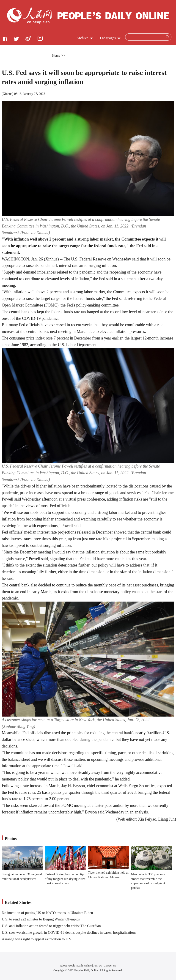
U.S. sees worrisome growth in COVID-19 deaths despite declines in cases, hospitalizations (69, 932)
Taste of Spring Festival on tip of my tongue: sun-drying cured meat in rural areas (65, 879)
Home (56, 56)
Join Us (98, 966)
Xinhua (7, 94)
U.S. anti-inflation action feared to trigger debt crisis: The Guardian (51, 926)
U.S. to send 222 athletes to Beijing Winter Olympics (41, 919)
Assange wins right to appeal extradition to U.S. (37, 939)
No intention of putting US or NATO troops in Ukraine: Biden (47, 913)
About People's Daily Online (76, 966)
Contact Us (110, 966)
